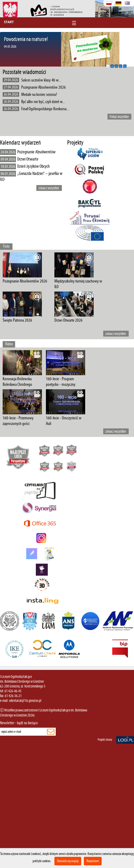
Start (9, 22)
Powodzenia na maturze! (26, 39)
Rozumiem (93, 861)
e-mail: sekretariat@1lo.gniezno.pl (21, 701)
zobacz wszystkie (49, 188)
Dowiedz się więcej (68, 861)
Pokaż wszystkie (119, 117)
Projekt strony (105, 740)
